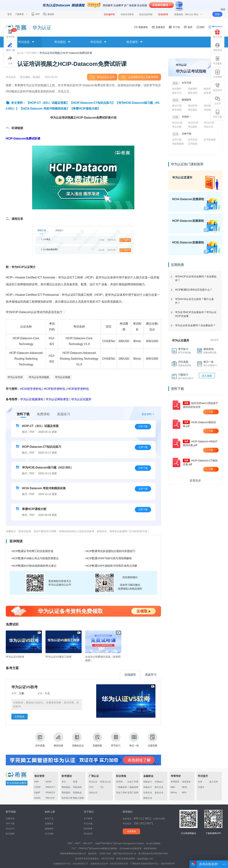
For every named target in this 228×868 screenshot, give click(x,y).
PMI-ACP (50, 798)
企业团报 (218, 74)
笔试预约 (177, 89)
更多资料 (147, 414)
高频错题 (97, 740)
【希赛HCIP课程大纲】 (85, 109)
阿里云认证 (106, 782)
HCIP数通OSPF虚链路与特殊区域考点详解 (111, 566)
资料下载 (23, 414)
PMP (37, 782)
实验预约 (193, 89)
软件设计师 (67, 798)
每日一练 (134, 740)
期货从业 (148, 798)
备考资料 (209, 93)
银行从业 (159, 787)
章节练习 (116, 740)
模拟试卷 (58, 740)
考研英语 (186, 782)
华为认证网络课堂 (57, 399)
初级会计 (148, 782)
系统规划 (66, 793)
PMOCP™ (51, 787)
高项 (75, 782)
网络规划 (66, 787)
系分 (64, 782)
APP (35, 14)
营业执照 (88, 834)
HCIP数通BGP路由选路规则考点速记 (34, 566)
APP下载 (218, 114)
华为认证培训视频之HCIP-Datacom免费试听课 (66, 53)
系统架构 (77, 787)
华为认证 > (20, 53)
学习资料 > (33, 53)
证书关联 (193, 140)
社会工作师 (133, 782)
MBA (173, 787)
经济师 (119, 782)
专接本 (201, 787)
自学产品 (49, 819)
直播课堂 (158, 27)
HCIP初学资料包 (55, 389)
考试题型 (193, 127)
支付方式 (10, 829)
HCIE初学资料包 (78, 389)
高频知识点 (78, 740)
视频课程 (141, 27)
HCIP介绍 (193, 123)
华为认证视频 (63, 377)
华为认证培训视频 (39, 377)
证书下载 (177, 140)
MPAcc (174, 793)
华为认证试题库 (81, 399)
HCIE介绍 (209, 123)
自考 (200, 782)
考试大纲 (177, 127)
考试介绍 (177, 106)
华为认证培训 (15, 377)
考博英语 (175, 782)
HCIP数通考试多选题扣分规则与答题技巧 (110, 551)
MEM (184, 787)
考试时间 (193, 106)
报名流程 (193, 93)
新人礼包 (218, 34)
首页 (10, 14)
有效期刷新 (178, 144)
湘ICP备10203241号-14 (125, 854)
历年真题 (40, 740)
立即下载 (143, 427)
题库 (188, 27)
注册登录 (10, 819)
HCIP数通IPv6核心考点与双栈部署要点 (35, 558)
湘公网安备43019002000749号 (153, 854)
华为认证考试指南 (191, 71)
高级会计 (148, 787)
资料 (200, 27)
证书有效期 (210, 140)
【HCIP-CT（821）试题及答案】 (48, 103)
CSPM (37, 787)
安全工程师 (121, 793)
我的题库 (214, 340)
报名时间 (209, 89)
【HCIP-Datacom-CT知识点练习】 (92, 103)
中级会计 (159, 782)
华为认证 (93, 782)
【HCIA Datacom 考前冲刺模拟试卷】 (44, 109)
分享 (10, 60)
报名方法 (177, 93)
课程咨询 (218, 47)
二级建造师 (133, 787)
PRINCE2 (50, 793)
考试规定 (193, 110)
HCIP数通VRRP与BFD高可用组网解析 (109, 558)
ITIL (102, 787)
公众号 (218, 101)
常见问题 (88, 824)
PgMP (37, 793)
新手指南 (177, 110)
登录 (217, 14)
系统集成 (77, 793)
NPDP (49, 782)
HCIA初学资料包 (31, 389)
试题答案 (153, 740)
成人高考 (214, 782)
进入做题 (207, 376)
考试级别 (209, 106)
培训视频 (209, 110)
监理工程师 (133, 793)
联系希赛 (88, 829)
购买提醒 (10, 834)
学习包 (174, 27)
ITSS (91, 787)
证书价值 (193, 144)
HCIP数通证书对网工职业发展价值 (33, 551)
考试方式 (209, 127)
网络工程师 (78, 798)
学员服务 (218, 60)
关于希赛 (88, 819)
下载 (211, 412)
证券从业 (148, 793)
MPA (184, 793)
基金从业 (159, 793)
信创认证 (93, 793)
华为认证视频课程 (32, 399)
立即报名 (19, 717)
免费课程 (43, 414)
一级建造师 (121, 787)
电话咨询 (218, 87)
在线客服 (131, 831)
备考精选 (11, 33)
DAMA (37, 798)
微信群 (48, 14)
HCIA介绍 (177, 123)
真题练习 (64, 414)
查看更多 (195, 481)
